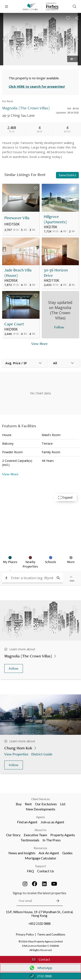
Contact (41, 959)
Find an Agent (27, 822)
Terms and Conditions (51, 934)
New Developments (41, 809)
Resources (40, 848)
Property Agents (63, 835)
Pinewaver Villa (17, 218)
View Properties (17, 754)
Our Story (13, 835)
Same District (67, 175)
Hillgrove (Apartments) (55, 219)
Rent (28, 804)
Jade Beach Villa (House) (18, 273)
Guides (67, 853)
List (63, 804)
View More (10, 474)
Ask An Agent (49, 853)
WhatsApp (40, 968)
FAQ (30, 871)
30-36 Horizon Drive (56, 273)
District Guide (42, 754)
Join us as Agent (52, 822)
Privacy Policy (25, 934)
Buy (19, 804)
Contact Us (46, 871)
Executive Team (35, 835)
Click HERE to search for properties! (37, 87)
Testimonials (30, 840)
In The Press (52, 840)
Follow (14, 668)
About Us (40, 830)
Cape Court (14, 324)
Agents (40, 817)
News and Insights (22, 853)
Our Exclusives (46, 804)
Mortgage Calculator (41, 858)
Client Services (40, 799)
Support (40, 866)
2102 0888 (40, 976)
